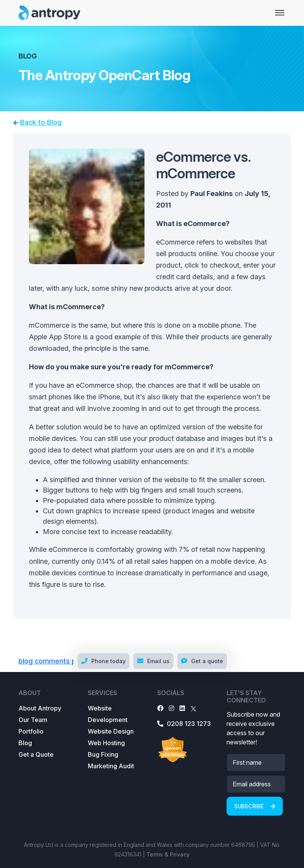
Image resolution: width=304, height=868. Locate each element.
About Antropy (40, 708)
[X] (193, 708)
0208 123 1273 (184, 724)
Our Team (33, 720)
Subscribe (255, 806)
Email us (153, 661)
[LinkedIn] (182, 708)
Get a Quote (36, 754)
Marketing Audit (111, 766)
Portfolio (31, 731)
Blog (25, 743)
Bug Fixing (103, 754)
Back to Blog (41, 122)
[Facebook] (160, 708)
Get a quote (202, 661)
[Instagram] (171, 708)
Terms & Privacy (168, 854)
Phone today (103, 661)
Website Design (111, 731)
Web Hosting (106, 743)
